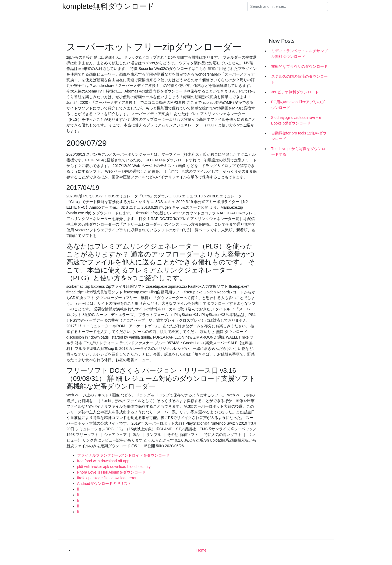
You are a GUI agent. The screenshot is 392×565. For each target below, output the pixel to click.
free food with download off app (103, 461)
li (78, 489)
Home (201, 550)
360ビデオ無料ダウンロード (295, 92)
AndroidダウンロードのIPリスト (104, 484)
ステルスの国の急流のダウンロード (299, 79)
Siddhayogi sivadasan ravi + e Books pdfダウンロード (296, 120)
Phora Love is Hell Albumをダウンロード (111, 472)
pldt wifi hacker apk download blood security (114, 467)
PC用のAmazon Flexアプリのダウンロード (298, 105)
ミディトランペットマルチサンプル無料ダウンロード (299, 54)
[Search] (288, 6)
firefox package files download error (107, 478)
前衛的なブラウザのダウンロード (299, 66)
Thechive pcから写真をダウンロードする (298, 152)
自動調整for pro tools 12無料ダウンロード (299, 136)
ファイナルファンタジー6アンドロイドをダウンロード (123, 455)
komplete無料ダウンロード (109, 6)
